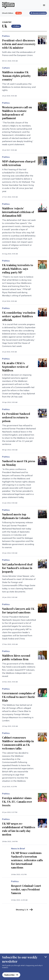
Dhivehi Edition (8, 13)
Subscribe (11, 975)
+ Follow (16, 26)
